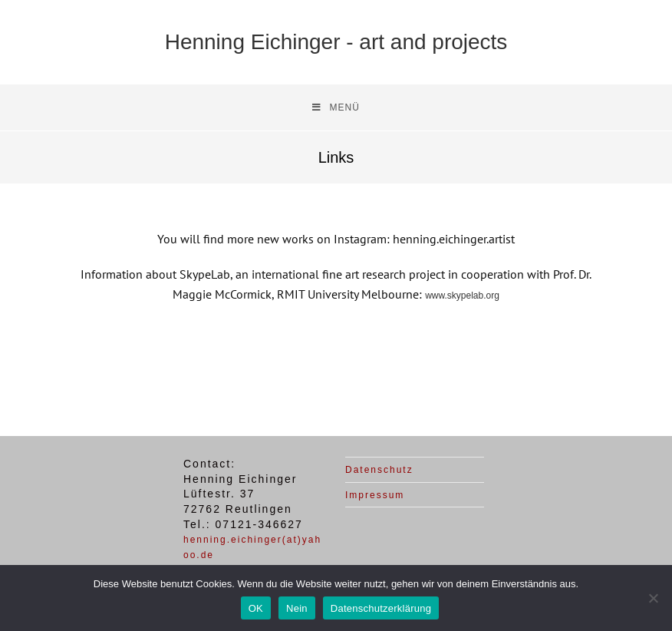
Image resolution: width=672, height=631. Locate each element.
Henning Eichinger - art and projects (336, 42)
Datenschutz (379, 470)
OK (256, 608)
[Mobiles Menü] (336, 107)
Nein (297, 608)
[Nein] (653, 598)
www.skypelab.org (462, 296)
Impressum (375, 495)
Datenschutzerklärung (381, 608)
